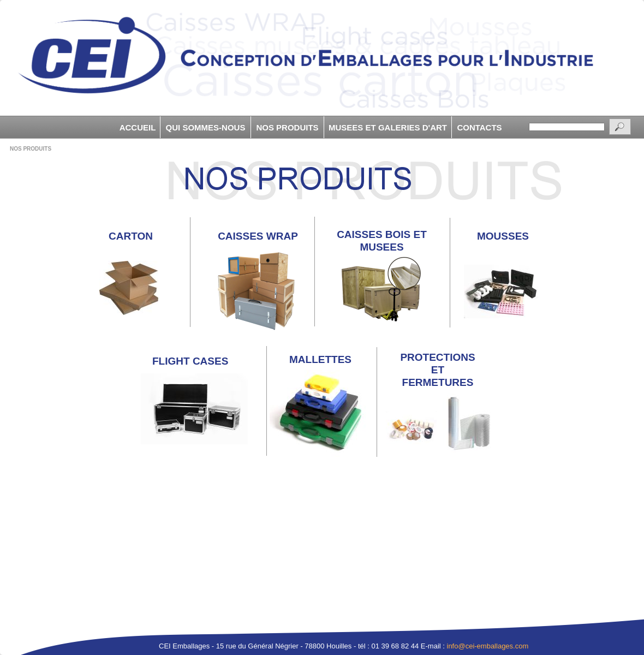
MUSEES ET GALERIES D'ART (388, 127)
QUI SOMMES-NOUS (206, 127)
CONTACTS (479, 127)
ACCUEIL (138, 127)
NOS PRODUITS (287, 127)
